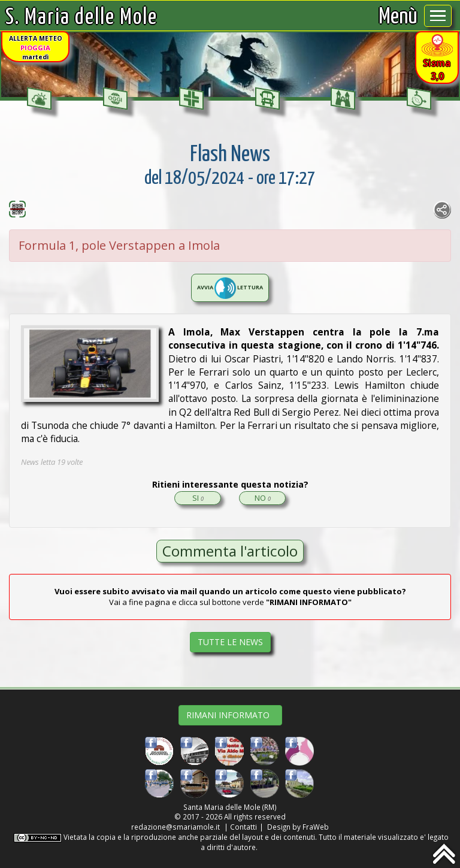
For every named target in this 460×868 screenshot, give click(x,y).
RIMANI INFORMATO (230, 715)
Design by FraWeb (298, 827)
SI (198, 498)
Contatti (243, 827)
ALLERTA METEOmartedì (36, 48)
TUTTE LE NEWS (230, 642)
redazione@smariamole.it (175, 827)
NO (263, 498)
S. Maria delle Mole (81, 18)
